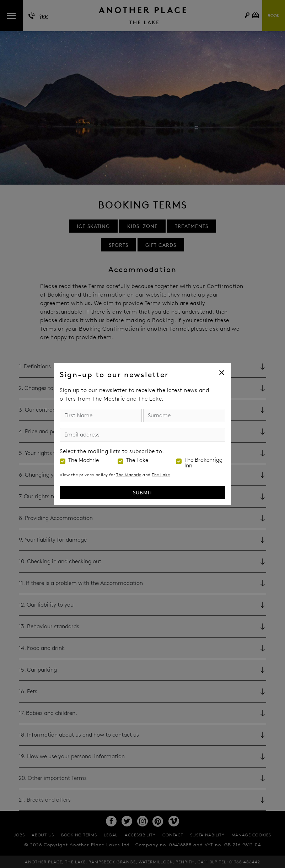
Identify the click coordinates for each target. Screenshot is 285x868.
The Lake (137, 460)
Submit (143, 492)
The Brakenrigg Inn (203, 463)
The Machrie (84, 460)
